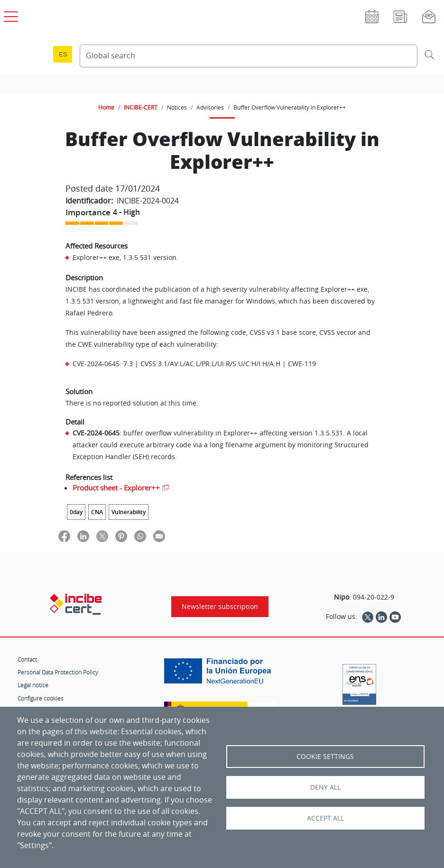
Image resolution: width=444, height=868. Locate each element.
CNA (97, 512)
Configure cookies (41, 698)
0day (76, 512)
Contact (27, 659)
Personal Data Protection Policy (58, 672)
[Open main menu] (9, 15)
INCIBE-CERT (141, 107)
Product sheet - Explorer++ (116, 488)
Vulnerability (129, 512)
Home (106, 107)
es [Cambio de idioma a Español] (63, 54)
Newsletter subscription (220, 607)
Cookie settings (325, 757)
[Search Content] (249, 56)
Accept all (325, 818)
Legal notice (33, 685)
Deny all (325, 787)
